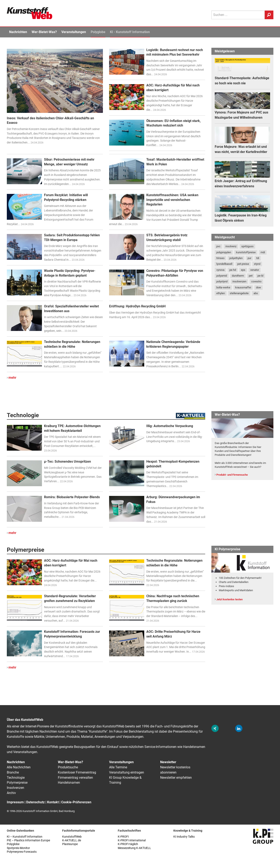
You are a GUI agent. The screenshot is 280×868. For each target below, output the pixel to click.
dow (259, 287)
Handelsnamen (69, 783)
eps (243, 270)
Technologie (16, 778)
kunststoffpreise (246, 252)
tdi (258, 258)
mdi (263, 252)
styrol (257, 264)
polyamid (222, 276)
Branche (13, 772)
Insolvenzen (15, 788)
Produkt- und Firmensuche (232, 475)
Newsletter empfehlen (176, 778)
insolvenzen (239, 281)
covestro (256, 281)
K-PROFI (123, 837)
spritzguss (247, 246)
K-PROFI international (132, 840)
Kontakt (53, 802)
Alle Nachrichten (19, 767)
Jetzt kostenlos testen (229, 599)
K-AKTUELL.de (72, 840)
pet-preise (243, 264)
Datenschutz (35, 802)
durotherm (238, 276)
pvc (218, 246)
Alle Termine (118, 767)
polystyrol (222, 281)
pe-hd (233, 270)
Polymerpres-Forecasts (22, 852)
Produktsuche (68, 767)
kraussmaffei (243, 287)
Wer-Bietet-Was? (44, 32)
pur (249, 258)
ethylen (221, 293)
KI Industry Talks (184, 837)
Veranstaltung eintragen (127, 772)
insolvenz (231, 246)
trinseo (220, 258)
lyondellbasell (224, 264)
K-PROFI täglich (128, 844)
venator (255, 270)
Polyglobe (98, 32)
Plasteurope (70, 844)
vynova (220, 270)
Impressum (15, 802)
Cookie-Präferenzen (76, 802)
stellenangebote (239, 293)
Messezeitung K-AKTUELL (134, 848)
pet (251, 276)
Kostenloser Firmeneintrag (77, 772)
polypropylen (224, 252)
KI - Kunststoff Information (130, 32)
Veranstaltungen (74, 32)
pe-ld (260, 276)
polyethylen (236, 258)
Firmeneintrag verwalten (75, 778)
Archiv (11, 793)
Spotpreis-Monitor (18, 848)
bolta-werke (223, 287)
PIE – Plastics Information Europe (28, 840)
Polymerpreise (17, 783)
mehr (12, 378)
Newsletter (168, 762)
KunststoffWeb (72, 837)
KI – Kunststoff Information (25, 837)
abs (256, 293)
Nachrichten (18, 32)
